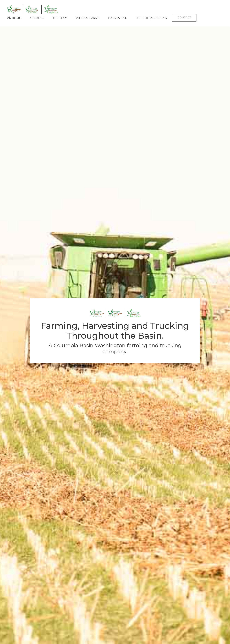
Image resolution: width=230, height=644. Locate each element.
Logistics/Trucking (151, 18)
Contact (184, 18)
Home (16, 18)
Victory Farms (88, 18)
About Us (37, 18)
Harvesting (118, 18)
